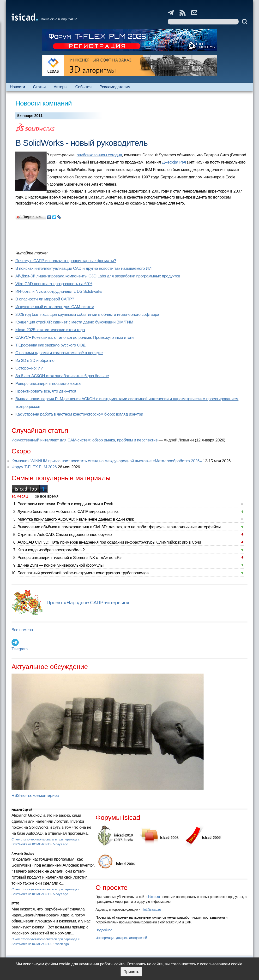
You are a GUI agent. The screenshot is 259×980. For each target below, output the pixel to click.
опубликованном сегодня (99, 155)
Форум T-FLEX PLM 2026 (34, 467)
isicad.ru (154, 897)
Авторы (60, 87)
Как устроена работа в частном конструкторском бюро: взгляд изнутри (79, 414)
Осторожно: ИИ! (30, 368)
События (83, 87)
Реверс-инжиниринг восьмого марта (48, 384)
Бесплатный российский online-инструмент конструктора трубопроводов (83, 573)
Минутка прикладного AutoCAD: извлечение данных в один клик (76, 519)
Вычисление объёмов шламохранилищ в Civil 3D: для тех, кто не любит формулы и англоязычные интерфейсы (119, 527)
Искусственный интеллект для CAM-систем (55, 307)
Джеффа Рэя (174, 162)
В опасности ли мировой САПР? (45, 299)
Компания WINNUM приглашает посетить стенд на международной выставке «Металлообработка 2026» (107, 461)
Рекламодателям (115, 87)
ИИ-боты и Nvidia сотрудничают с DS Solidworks (59, 291)
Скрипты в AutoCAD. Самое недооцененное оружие (65, 535)
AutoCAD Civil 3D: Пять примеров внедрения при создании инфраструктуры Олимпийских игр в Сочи (109, 542)
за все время (47, 496)
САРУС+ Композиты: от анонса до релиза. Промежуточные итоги (75, 337)
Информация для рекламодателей (121, 938)
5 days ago (61, 844)
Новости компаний (44, 103)
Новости (17, 87)
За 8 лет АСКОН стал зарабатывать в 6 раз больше (62, 376)
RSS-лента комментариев (35, 795)
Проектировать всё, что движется (46, 391)
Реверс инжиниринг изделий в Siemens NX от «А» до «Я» (70, 558)
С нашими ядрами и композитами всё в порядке (59, 353)
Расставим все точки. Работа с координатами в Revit (65, 504)
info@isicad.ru (151, 910)
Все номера (22, 630)
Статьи (39, 87)
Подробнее (104, 930)
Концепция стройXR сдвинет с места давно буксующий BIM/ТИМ (74, 322)
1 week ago (61, 944)
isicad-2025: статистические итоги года (50, 330)
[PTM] (15, 904)
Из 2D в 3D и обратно (35, 361)
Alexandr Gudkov (23, 854)
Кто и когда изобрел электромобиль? (51, 550)
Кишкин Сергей (22, 810)
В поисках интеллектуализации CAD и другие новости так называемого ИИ (83, 268)
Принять (131, 972)
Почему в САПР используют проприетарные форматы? (66, 261)
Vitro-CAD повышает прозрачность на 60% (54, 284)
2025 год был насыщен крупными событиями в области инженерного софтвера (87, 314)
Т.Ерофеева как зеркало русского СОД (50, 345)
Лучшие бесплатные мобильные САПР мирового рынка (68, 512)
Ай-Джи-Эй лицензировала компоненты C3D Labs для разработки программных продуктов (98, 276)
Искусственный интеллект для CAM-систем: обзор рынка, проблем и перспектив (84, 440)
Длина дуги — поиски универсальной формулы (60, 565)
